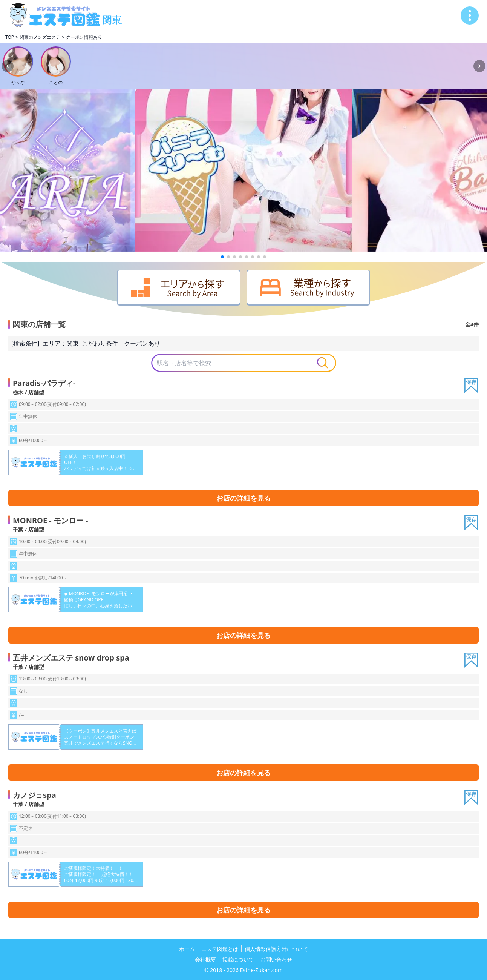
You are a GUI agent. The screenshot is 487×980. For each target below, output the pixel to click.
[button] (222, 257)
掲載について (238, 959)
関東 (73, 343)
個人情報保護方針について (276, 949)
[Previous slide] (8, 66)
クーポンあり (142, 343)
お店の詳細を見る (244, 498)
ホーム (187, 949)
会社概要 (205, 959)
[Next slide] (479, 66)
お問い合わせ (276, 959)
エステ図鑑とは (220, 949)
